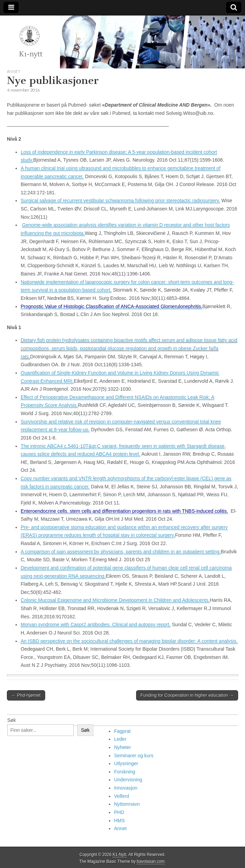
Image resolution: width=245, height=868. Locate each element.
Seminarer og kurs (134, 756)
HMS (119, 821)
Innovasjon (126, 788)
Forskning (125, 772)
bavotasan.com (151, 861)
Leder (120, 739)
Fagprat (122, 731)
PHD (119, 812)
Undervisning (128, 780)
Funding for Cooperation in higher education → (187, 695)
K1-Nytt (120, 855)
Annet (14, 71)
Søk (12, 720)
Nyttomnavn (127, 804)
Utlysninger (126, 763)
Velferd (122, 796)
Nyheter (122, 747)
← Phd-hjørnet (26, 695)
